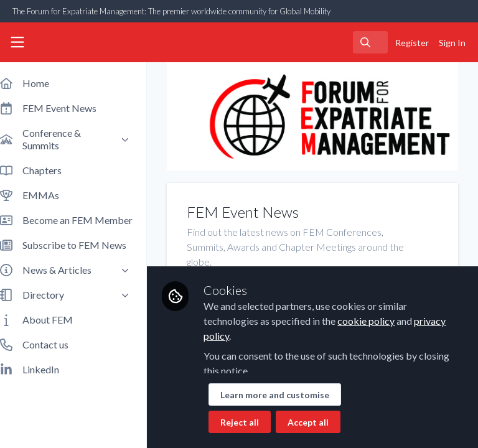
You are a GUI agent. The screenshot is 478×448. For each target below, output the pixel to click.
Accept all (321, 422)
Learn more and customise (287, 395)
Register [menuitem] (412, 43)
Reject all (252, 422)
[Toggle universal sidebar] (17, 42)
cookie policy (378, 321)
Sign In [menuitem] (452, 43)
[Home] (65, 42)
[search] (370, 42)
